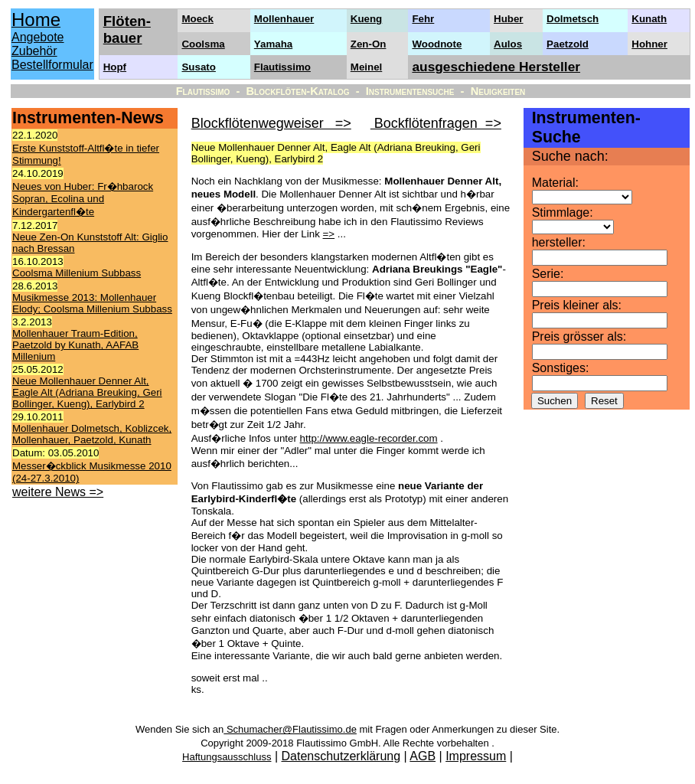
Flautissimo (282, 67)
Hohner (649, 44)
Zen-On (369, 44)
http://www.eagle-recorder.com (369, 438)
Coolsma (203, 44)
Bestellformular (52, 65)
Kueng (366, 19)
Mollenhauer (284, 19)
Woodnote (437, 44)
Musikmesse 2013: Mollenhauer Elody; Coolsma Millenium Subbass (92, 303)
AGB (423, 756)
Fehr (423, 19)
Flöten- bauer (127, 29)
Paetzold (568, 44)
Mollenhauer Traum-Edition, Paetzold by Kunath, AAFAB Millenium (75, 345)
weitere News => (58, 492)
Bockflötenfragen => (436, 123)
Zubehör (34, 51)
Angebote (38, 37)
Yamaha (273, 44)
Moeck (197, 19)
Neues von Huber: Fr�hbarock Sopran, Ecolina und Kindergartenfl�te (83, 199)
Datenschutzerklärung (341, 756)
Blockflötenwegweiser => (271, 123)
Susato (198, 67)
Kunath (649, 19)
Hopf (115, 67)
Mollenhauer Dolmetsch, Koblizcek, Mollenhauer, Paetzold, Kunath (92, 434)
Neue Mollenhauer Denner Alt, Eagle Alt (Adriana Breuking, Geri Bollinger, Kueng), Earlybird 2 (87, 392)
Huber (509, 19)
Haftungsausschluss (227, 757)
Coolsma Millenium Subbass (77, 273)
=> (329, 234)
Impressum (476, 756)
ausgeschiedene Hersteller (496, 67)
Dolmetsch (573, 19)
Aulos (508, 44)
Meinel (366, 67)
